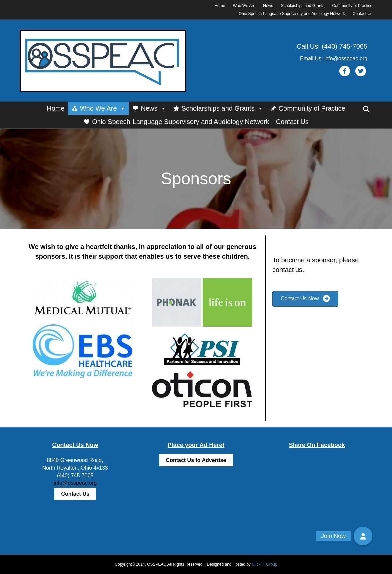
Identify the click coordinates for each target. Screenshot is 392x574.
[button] (363, 536)
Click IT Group (264, 564)
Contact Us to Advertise (196, 460)
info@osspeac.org (75, 483)
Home (220, 6)
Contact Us (363, 14)
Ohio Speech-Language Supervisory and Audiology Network (292, 14)
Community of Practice (352, 6)
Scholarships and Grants (303, 6)
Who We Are (244, 6)
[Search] (366, 109)
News (268, 6)
